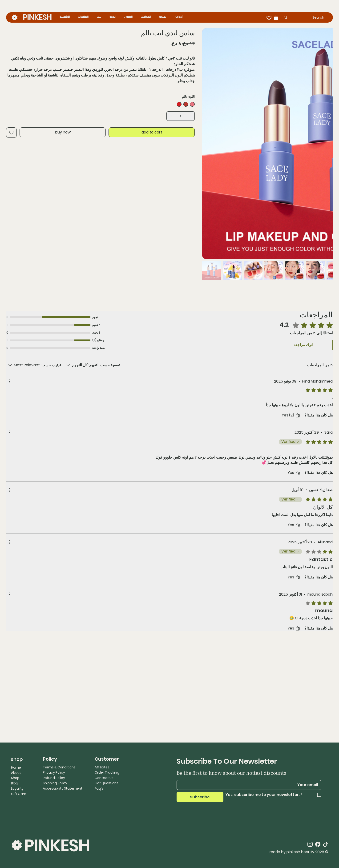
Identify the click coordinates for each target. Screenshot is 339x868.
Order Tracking (107, 772)
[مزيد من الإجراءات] (9, 381)
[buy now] (63, 132)
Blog (15, 783)
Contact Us (104, 778)
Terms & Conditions (59, 767)
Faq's (99, 788)
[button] (276, 18)
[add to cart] (152, 132)
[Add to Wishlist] (11, 133)
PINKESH (37, 17)
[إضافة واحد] (171, 116)
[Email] (250, 785)
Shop (15, 778)
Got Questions (107, 783)
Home (16, 767)
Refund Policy (54, 778)
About (16, 773)
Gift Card (19, 794)
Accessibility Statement (63, 788)
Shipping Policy (55, 783)
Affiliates (102, 767)
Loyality (17, 788)
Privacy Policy (54, 772)
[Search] (311, 17)
